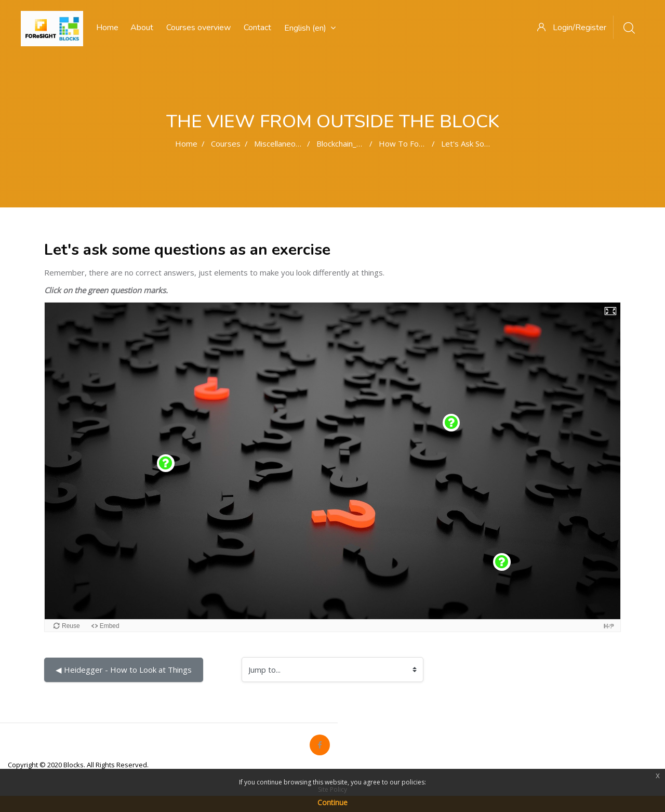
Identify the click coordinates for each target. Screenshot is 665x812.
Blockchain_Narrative (353, 143)
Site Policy (332, 789)
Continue (332, 802)
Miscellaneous (279, 143)
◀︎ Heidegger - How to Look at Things (124, 670)
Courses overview (198, 28)
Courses (226, 143)
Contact (257, 28)
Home (186, 143)
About (142, 28)
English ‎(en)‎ (310, 28)
